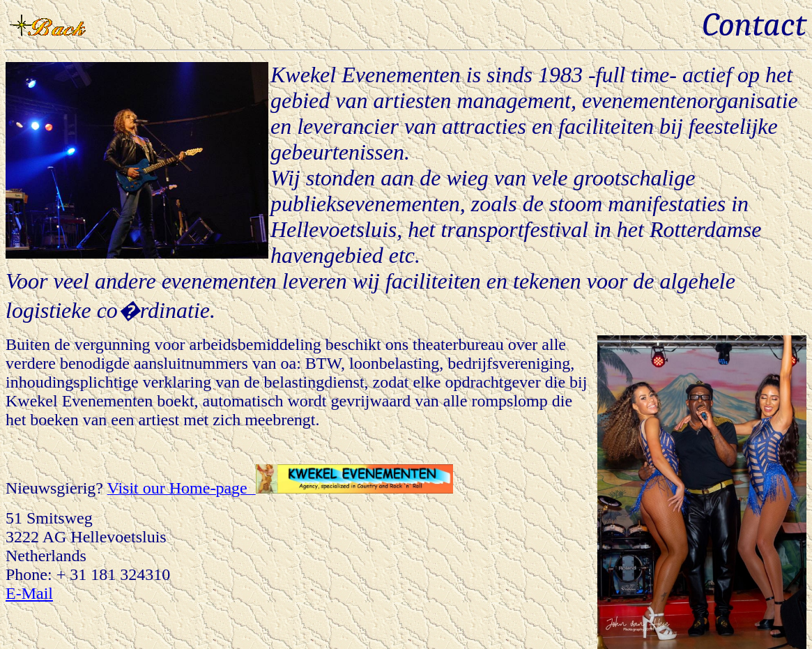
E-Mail (29, 593)
